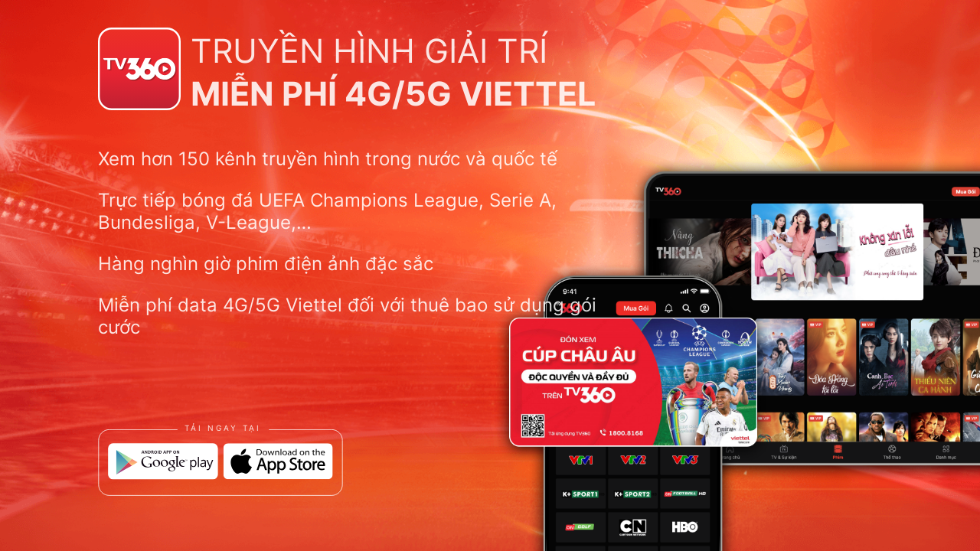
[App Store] (278, 461)
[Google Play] (163, 461)
